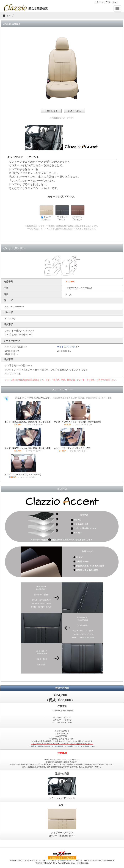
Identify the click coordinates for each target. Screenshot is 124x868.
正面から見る (51, 111)
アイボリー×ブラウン (46, 213)
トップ (10, 16)
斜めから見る (75, 111)
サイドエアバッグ (66, 347)
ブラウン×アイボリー (78, 213)
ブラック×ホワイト (62, 213)
